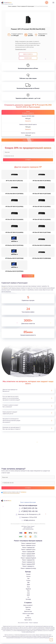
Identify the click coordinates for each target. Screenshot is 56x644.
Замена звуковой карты (28, 133)
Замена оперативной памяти (28, 125)
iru (28, 598)
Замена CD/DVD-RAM (28, 116)
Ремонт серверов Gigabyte (28, 559)
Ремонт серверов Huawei (28, 544)
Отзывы (28, 610)
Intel (28, 594)
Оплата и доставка (28, 615)
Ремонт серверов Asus (28, 557)
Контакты (28, 619)
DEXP (28, 596)
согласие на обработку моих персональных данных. (14, 494)
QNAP (28, 586)
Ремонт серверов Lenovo (28, 547)
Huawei (28, 575)
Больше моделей (28, 277)
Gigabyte (28, 590)
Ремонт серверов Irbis (28, 561)
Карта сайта (28, 621)
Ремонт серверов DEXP (28, 565)
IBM (28, 584)
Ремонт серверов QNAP (28, 555)
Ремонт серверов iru (28, 567)
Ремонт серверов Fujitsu (28, 551)
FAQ (28, 617)
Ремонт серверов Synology (28, 569)
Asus (28, 588)
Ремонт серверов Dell (28, 549)
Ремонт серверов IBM (28, 553)
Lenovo (28, 577)
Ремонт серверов (12, 6)
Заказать (28, 121)
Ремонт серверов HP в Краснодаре (26, 6)
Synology (28, 600)
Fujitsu (28, 582)
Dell (28, 580)
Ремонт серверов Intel (28, 563)
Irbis (28, 592)
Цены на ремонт (28, 606)
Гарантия (28, 608)
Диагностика (28, 613)
